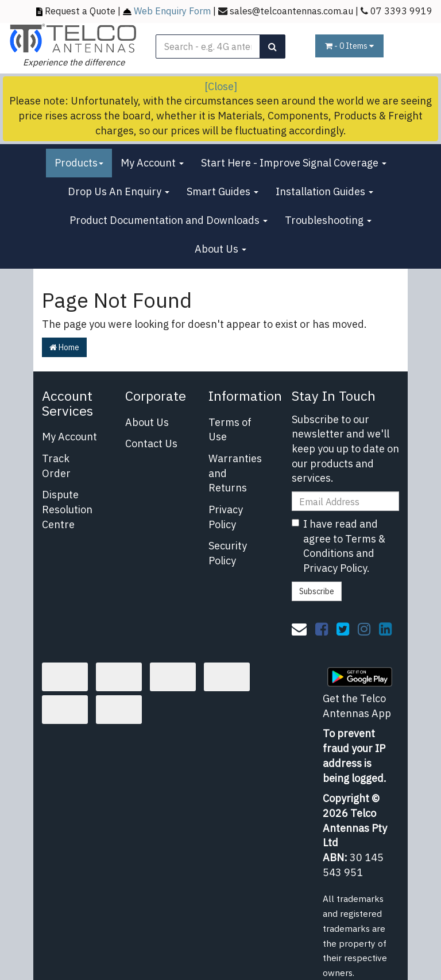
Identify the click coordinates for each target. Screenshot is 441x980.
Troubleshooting (328, 220)
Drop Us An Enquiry (119, 191)
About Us (220, 249)
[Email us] (299, 629)
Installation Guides (324, 191)
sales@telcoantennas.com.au (291, 11)
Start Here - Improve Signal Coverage (294, 163)
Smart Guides (223, 191)
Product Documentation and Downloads (169, 220)
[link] (322, 629)
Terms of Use (230, 430)
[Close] (221, 86)
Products (79, 163)
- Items (349, 46)
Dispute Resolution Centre (67, 509)
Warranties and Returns (235, 473)
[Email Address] (346, 501)
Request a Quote (80, 11)
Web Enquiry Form (172, 11)
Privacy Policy (226, 517)
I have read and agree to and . (339, 546)
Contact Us (151, 443)
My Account (152, 163)
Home (64, 347)
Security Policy (228, 553)
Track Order (56, 466)
